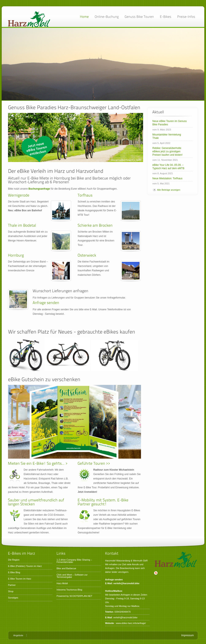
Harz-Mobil (62, 583)
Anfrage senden (114, 580)
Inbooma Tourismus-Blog (69, 590)
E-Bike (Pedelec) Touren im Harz (25, 566)
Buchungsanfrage (39, 189)
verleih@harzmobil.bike (125, 617)
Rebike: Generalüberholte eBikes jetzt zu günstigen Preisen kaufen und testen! (167, 151)
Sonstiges (13, 598)
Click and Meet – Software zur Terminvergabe (72, 576)
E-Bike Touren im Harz (20, 579)
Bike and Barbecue (66, 568)
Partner (12, 585)
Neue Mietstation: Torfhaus (167, 178)
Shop (11, 591)
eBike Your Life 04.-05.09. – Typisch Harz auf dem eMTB (168, 167)
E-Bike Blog (14, 572)
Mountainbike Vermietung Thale (167, 136)
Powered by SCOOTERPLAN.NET (74, 596)
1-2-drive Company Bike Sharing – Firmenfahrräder (74, 561)
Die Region (14, 560)
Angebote (18, 635)
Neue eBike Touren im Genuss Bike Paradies (170, 123)
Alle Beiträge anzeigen (169, 190)
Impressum (188, 635)
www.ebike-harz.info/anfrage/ (131, 623)
